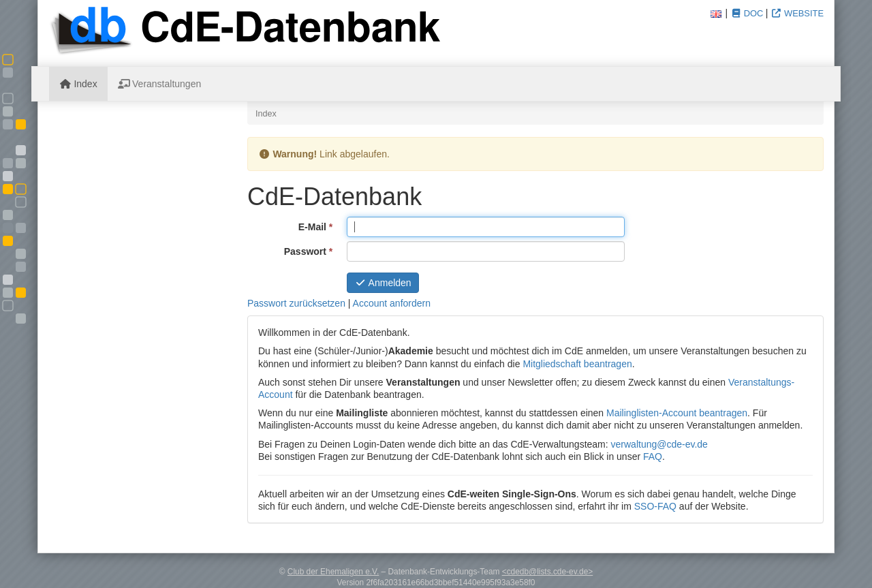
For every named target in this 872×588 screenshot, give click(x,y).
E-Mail (317, 226)
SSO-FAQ (655, 506)
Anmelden (383, 283)
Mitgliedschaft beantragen (577, 364)
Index (78, 84)
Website (797, 13)
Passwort (310, 251)
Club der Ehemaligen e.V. (333, 572)
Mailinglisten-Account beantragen (677, 413)
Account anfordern (392, 303)
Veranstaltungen (160, 84)
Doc (747, 13)
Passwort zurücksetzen (296, 303)
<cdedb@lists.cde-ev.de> (547, 572)
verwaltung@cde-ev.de (659, 444)
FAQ (653, 457)
